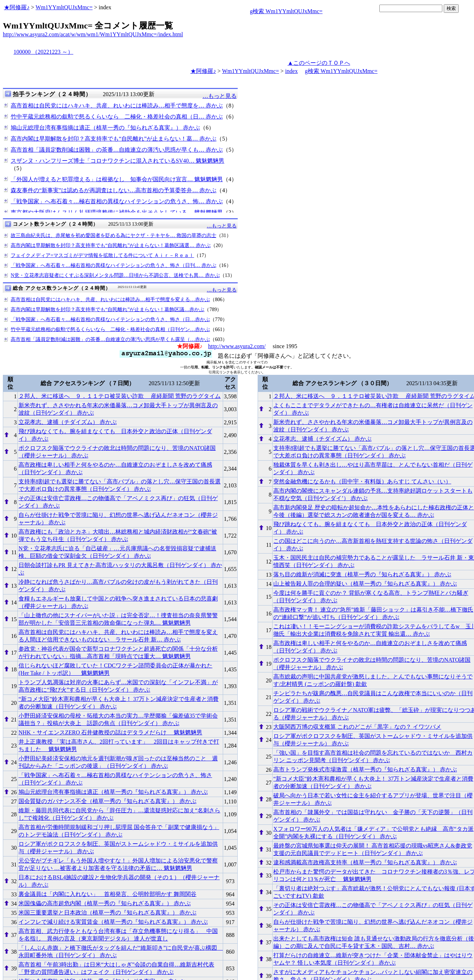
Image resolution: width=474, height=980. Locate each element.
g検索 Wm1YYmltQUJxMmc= (286, 11)
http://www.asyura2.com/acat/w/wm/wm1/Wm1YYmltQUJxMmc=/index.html (93, 34)
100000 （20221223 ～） (43, 52)
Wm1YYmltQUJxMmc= (64, 7)
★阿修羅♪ (17, 7)
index (291, 71)
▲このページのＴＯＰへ (319, 63)
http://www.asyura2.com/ (237, 346)
